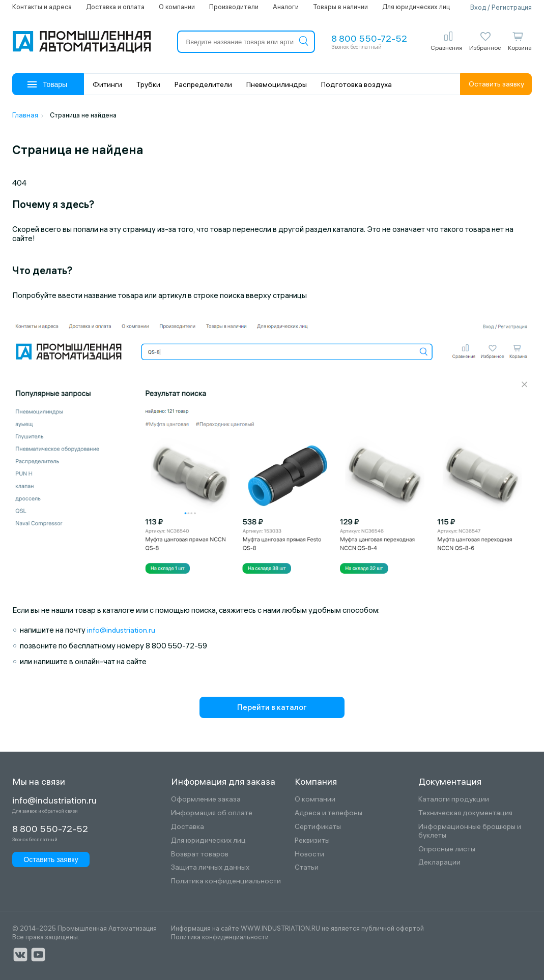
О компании (177, 7)
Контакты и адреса (42, 7)
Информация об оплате (212, 813)
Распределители (203, 84)
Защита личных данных (210, 867)
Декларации (439, 862)
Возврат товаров (200, 854)
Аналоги (286, 7)
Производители (234, 7)
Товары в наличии (340, 7)
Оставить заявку (496, 84)
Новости (309, 854)
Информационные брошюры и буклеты (470, 831)
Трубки (148, 84)
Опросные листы (447, 849)
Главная (25, 115)
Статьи (307, 867)
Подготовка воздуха (356, 84)
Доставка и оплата (115, 7)
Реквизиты (312, 840)
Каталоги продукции (454, 799)
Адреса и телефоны (328, 813)
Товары (47, 84)
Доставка (188, 827)
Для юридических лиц (416, 7)
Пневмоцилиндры (277, 84)
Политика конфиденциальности (226, 881)
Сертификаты (318, 827)
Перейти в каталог (272, 707)
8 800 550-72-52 (369, 38)
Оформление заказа (206, 799)
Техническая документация (465, 813)
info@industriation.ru (121, 630)
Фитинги (107, 84)
